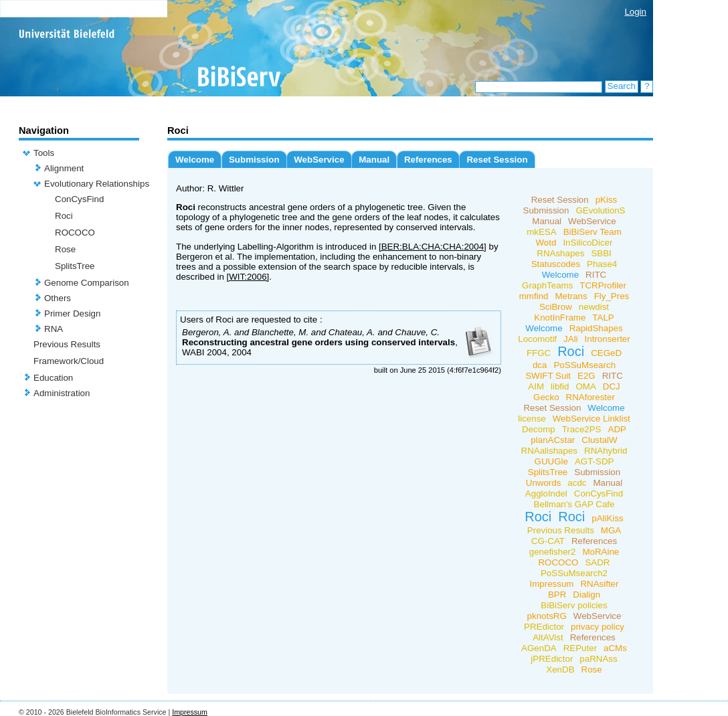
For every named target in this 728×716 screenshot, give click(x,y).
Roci (64, 216)
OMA (585, 386)
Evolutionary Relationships (97, 184)
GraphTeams (547, 285)
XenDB (560, 669)
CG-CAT (548, 541)
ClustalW (599, 440)
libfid (560, 386)
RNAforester (590, 397)
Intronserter (608, 339)
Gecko (546, 397)
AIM (536, 386)
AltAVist (548, 637)
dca (540, 365)
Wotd (546, 243)
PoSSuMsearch (584, 365)
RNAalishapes (549, 451)
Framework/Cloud (69, 361)
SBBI (601, 253)
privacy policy (598, 627)
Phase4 (602, 264)
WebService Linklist (591, 419)
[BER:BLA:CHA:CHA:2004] (433, 247)
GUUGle (551, 461)
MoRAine (601, 552)
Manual (374, 160)
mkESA (541, 232)
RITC (596, 275)
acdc (577, 483)
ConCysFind (79, 199)
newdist (594, 307)
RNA (54, 329)
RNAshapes (560, 253)
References (428, 160)
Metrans (571, 296)
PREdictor (544, 627)
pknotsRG (547, 616)
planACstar (553, 440)
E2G (586, 376)
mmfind (534, 296)
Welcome (195, 160)
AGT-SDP (595, 461)
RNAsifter (599, 584)
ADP (617, 429)
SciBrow (556, 307)
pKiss (607, 200)
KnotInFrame (560, 318)
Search (622, 86)
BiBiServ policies (574, 605)
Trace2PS (582, 429)
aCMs (615, 648)
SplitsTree (75, 266)
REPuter (580, 648)
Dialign (586, 595)
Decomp (539, 429)
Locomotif (537, 339)
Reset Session (497, 160)
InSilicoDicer (587, 243)
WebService (319, 160)
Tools (44, 153)
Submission (254, 160)
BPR (557, 595)
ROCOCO (75, 233)
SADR (597, 562)
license (532, 419)
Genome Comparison (87, 283)
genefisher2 (553, 552)
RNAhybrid (606, 451)
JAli (570, 339)
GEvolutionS (600, 210)
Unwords (544, 483)
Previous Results (67, 344)
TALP (603, 318)
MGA (611, 530)
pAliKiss (607, 518)
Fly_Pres (612, 296)
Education (53, 378)
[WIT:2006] (248, 277)
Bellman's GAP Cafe (574, 504)
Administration (62, 393)
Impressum (552, 584)
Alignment (64, 168)
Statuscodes (556, 264)
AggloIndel (546, 494)
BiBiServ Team (593, 232)
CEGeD (606, 353)
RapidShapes (596, 328)
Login (635, 12)
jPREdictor (552, 659)
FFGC (539, 353)
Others (58, 298)
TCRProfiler (603, 285)
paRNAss (598, 659)
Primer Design (72, 314)
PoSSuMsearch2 (574, 573)
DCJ (612, 386)
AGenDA (539, 648)
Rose (65, 249)
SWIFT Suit (548, 376)
